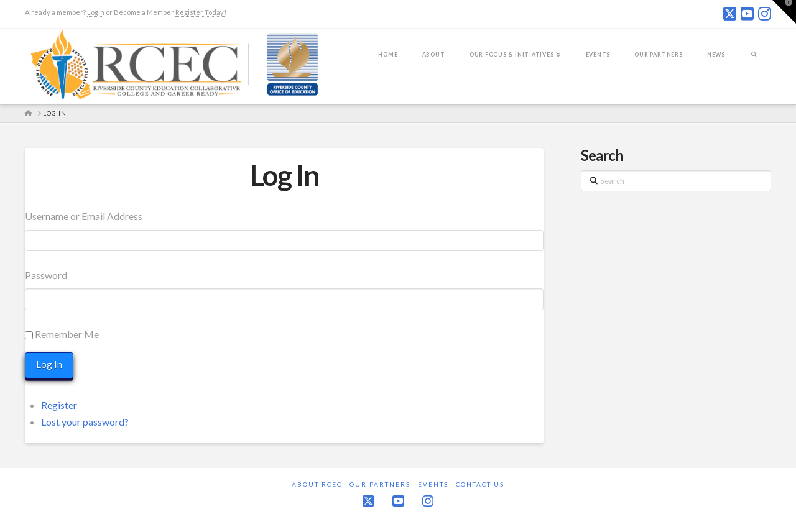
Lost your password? (85, 421)
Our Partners (380, 484)
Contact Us (480, 484)
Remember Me (67, 334)
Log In (284, 175)
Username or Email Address (84, 216)
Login (96, 12)
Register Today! (201, 12)
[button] (784, 12)
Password (46, 275)
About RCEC (317, 484)
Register (59, 404)
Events (433, 484)
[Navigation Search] (754, 63)
